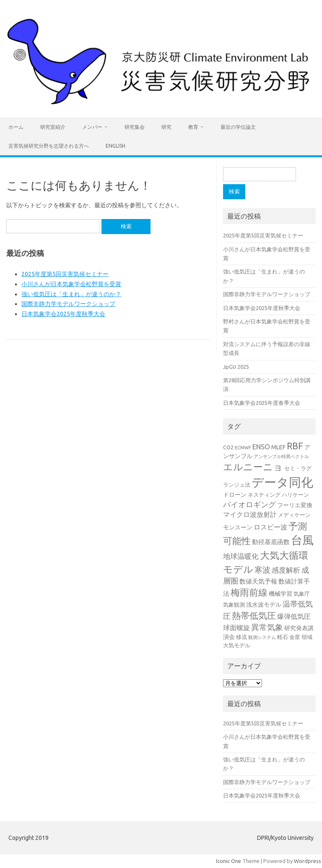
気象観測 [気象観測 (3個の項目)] (234, 605)
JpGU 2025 (236, 367)
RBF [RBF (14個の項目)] (295, 446)
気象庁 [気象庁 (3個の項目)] (302, 594)
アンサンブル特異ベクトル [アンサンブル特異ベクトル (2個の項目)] (281, 456)
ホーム (16, 127)
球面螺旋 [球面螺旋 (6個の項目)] (236, 628)
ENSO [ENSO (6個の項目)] (261, 447)
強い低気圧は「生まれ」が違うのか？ (71, 294)
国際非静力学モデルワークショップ (68, 304)
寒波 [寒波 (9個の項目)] (262, 570)
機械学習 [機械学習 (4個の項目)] (280, 594)
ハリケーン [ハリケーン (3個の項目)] (295, 495)
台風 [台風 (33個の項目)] (302, 540)
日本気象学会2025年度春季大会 (262, 403)
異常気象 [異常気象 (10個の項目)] (267, 627)
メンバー (92, 127)
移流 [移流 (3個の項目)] (241, 637)
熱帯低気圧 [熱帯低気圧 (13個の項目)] (254, 615)
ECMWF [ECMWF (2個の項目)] (243, 448)
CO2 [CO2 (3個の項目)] (228, 447)
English (116, 146)
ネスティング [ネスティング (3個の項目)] (264, 495)
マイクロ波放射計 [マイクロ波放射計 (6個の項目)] (250, 514)
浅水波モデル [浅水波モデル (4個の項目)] (264, 605)
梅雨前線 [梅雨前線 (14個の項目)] (249, 592)
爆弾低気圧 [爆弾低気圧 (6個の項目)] (294, 616)
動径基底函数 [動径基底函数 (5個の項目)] (271, 542)
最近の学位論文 (238, 127)
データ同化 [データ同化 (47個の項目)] (282, 482)
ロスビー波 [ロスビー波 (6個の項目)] (270, 527)
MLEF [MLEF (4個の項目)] (278, 447)
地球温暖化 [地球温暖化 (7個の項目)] (241, 556)
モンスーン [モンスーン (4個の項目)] (238, 527)
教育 (193, 127)
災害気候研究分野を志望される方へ (49, 146)
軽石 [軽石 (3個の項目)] (283, 637)
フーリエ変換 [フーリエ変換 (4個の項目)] (295, 505)
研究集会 (135, 127)
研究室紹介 (53, 127)
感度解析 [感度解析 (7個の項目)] (286, 570)
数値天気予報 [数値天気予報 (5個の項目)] (258, 581)
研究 (166, 127)
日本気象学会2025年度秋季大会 (63, 314)
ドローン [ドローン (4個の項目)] (235, 495)
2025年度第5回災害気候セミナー (65, 274)
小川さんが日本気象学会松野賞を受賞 (71, 284)
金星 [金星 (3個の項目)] (295, 637)
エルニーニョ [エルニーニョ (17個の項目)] (253, 467)
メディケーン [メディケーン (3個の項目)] (294, 515)
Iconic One (229, 861)
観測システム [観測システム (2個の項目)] (262, 637)
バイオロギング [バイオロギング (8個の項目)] (249, 504)
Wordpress (308, 861)
